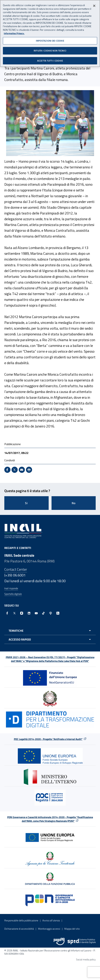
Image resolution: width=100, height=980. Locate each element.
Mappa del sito (72, 929)
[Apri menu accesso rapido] (50, 639)
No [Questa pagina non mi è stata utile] (74, 503)
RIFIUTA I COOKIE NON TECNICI (50, 50)
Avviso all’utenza (51, 920)
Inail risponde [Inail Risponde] (11, 588)
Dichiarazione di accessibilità (19, 929)
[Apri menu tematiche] (50, 631)
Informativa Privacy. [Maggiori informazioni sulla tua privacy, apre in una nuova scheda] (14, 32)
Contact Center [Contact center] (16, 569)
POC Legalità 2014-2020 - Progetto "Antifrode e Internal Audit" (48, 739)
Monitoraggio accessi (49, 929)
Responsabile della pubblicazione (21, 920)
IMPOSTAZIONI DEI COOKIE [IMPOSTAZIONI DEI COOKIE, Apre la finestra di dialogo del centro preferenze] (50, 40)
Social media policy (86, 959)
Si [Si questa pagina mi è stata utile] (26, 503)
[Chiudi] (94, 5)
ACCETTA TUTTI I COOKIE (50, 60)
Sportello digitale (13, 594)
